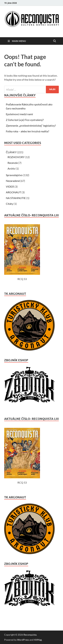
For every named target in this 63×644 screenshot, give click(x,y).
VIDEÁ (10, 186)
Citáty (9, 204)
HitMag (38, 640)
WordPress (23, 640)
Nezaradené (13, 181)
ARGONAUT (13, 192)
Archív (11, 168)
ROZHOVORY (16, 157)
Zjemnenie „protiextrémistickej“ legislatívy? (31, 126)
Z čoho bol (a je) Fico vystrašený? (25, 120)
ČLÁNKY (11, 152)
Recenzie (13, 163)
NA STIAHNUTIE (16, 198)
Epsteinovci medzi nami (19, 114)
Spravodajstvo (14, 175)
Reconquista (30, 635)
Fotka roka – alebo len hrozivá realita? (27, 131)
